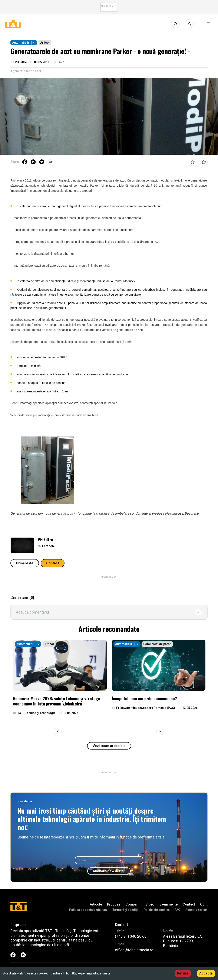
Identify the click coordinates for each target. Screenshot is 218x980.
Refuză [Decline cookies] (183, 973)
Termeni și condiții (126, 910)
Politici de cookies (157, 910)
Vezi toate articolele (109, 746)
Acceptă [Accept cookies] (206, 973)
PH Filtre (45, 539)
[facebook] (25, 162)
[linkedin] (33, 162)
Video (150, 904)
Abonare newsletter (109, 871)
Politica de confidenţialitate (88, 910)
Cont (204, 904)
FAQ (178, 910)
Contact (53, 563)
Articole (96, 904)
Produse (114, 904)
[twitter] (42, 162)
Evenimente (169, 904)
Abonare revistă (196, 910)
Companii (133, 904)
